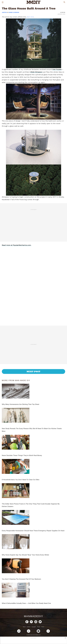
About (24, 627)
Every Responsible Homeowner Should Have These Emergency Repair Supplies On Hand (33, 531)
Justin (4, 12)
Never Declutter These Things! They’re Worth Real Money (22, 455)
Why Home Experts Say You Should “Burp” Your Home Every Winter (25, 555)
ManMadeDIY (33, 616)
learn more (30, 17)
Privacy (39, 627)
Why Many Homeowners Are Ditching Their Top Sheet (20, 404)
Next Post (33, 371)
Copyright (34, 627)
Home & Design (14, 12)
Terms (43, 627)
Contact (29, 627)
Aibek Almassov (36, 72)
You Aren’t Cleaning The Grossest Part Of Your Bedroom (21, 579)
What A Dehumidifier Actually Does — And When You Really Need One (26, 603)
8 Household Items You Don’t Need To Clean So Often (21, 480)
